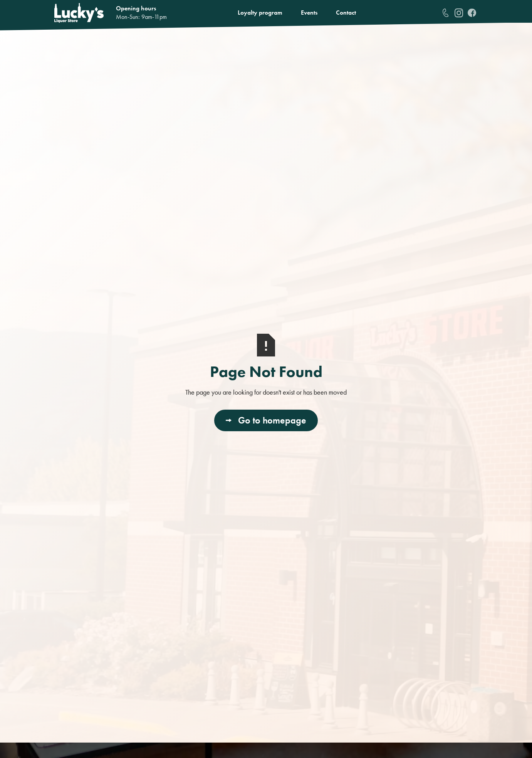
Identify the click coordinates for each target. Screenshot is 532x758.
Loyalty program (260, 13)
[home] (79, 13)
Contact (346, 13)
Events (309, 13)
